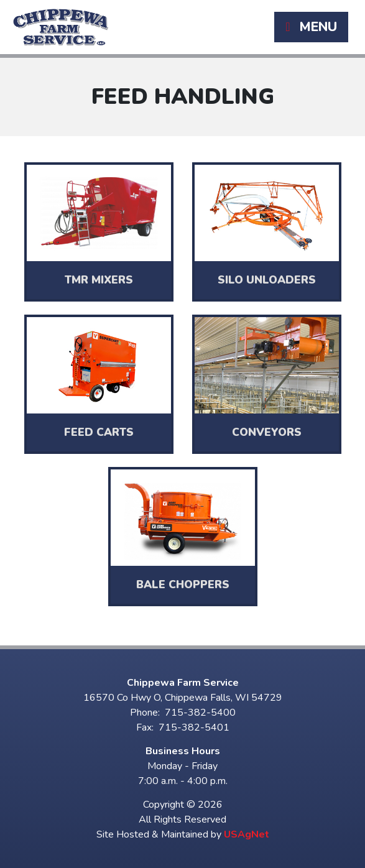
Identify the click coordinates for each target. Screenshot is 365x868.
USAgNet (247, 834)
